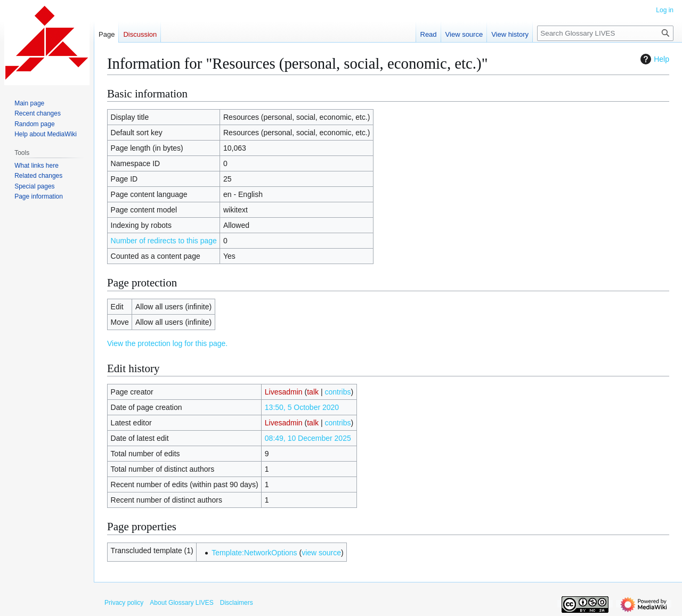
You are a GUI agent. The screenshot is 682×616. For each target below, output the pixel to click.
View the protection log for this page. (167, 343)
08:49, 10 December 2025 (308, 438)
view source (321, 553)
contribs (338, 392)
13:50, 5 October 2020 (302, 407)
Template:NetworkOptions (254, 553)
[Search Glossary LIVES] (605, 33)
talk (313, 392)
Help (653, 59)
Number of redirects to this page (164, 241)
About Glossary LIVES (181, 603)
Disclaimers (237, 603)
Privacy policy (124, 603)
